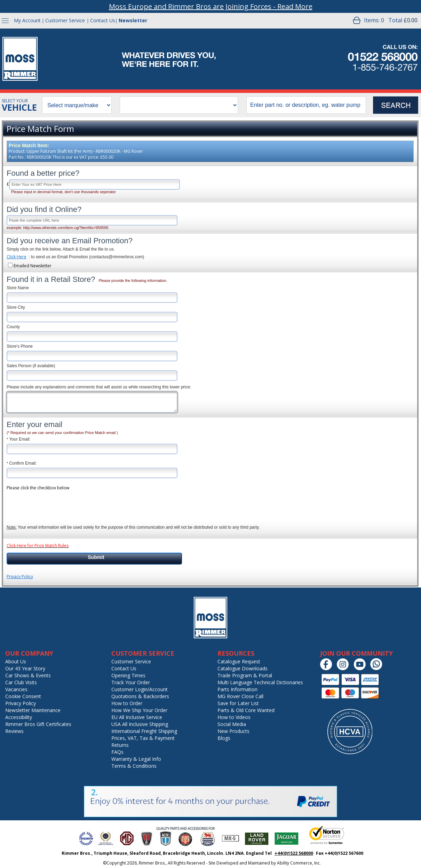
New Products (233, 731)
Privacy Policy (20, 577)
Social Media (232, 724)
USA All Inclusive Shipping (140, 724)
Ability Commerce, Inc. (299, 863)
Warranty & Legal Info (136, 759)
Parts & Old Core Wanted (246, 710)
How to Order (127, 703)
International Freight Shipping (144, 731)
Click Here (17, 257)
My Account (27, 20)
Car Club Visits (21, 682)
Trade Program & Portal (245, 675)
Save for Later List (238, 703)
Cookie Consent (23, 696)
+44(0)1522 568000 (294, 853)
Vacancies (16, 689)
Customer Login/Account (140, 689)
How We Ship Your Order (139, 710)
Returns (120, 745)
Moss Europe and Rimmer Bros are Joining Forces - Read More (211, 6)
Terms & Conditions (134, 766)
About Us (16, 661)
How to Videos (234, 717)
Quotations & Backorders (140, 696)
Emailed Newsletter (33, 266)
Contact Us (103, 20)
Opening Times (128, 675)
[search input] (306, 105)
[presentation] (59, 504)
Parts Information (237, 689)
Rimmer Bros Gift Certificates (38, 724)
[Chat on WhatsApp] (378, 669)
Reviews (14, 731)
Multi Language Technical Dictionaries (260, 682)
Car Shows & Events (28, 675)
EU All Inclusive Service (137, 717)
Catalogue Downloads (243, 668)
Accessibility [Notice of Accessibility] (19, 717)
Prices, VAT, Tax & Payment (143, 738)
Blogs (224, 738)
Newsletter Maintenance (33, 710)
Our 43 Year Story (25, 668)
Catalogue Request (239, 661)
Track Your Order (131, 682)
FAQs (117, 752)
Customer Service (65, 20)
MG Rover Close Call (240, 696)
